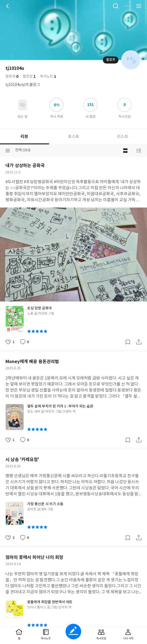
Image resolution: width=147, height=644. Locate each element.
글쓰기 (73, 632)
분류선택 (8, 151)
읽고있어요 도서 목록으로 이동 (22, 105)
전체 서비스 (139, 6)
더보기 (127, 6)
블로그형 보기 (125, 151)
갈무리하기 (128, 342)
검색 (116, 6)
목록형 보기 (139, 151)
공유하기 (139, 342)
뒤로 (8, 6)
